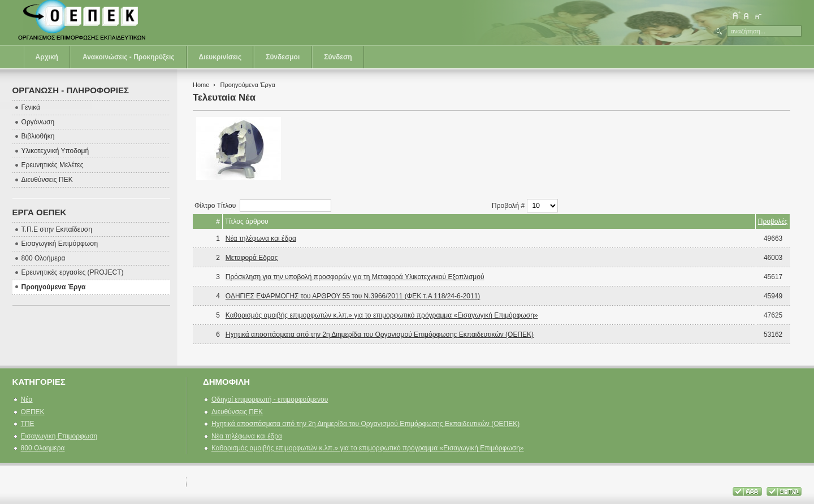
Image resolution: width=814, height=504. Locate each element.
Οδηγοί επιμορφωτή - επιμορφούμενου (270, 399)
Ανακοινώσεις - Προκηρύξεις (129, 57)
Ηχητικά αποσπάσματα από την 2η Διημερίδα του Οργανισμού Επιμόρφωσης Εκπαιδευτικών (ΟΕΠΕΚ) (380, 334)
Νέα (27, 399)
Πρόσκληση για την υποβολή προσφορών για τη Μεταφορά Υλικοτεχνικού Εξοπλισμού (355, 277)
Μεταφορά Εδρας (252, 258)
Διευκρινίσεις (220, 57)
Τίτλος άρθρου (247, 221)
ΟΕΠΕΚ (33, 412)
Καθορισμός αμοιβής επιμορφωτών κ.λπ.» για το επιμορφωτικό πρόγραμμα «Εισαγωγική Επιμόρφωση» (382, 315)
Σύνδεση (338, 57)
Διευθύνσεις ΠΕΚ (237, 412)
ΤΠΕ (28, 424)
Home (201, 85)
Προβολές (773, 221)
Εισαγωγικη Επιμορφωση (59, 436)
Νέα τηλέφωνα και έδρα (261, 238)
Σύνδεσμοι (283, 57)
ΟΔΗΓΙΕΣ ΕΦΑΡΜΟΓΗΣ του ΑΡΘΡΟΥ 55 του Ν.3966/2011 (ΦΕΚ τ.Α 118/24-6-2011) (353, 296)
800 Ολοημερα (43, 448)
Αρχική (47, 57)
